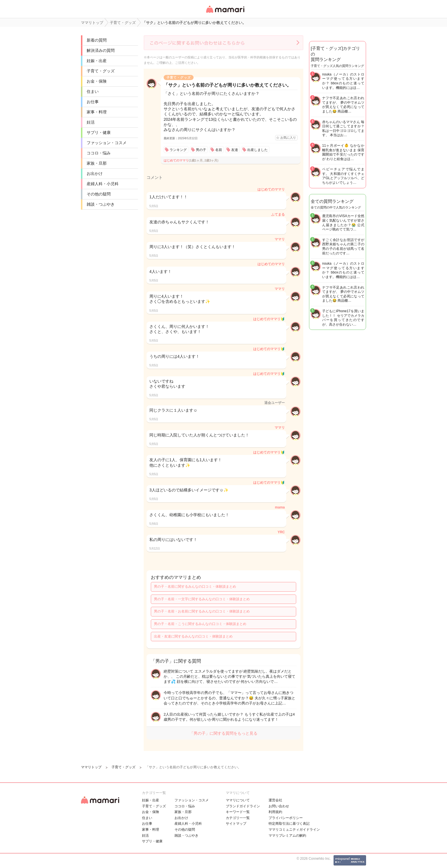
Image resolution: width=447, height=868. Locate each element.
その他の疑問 (99, 194)
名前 (219, 150)
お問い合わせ (279, 806)
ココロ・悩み (99, 153)
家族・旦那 (97, 163)
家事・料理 (97, 112)
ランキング (178, 150)
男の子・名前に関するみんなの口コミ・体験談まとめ (195, 587)
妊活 (91, 122)
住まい (93, 91)
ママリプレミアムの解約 (287, 836)
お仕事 (93, 102)
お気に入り (288, 138)
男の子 (201, 150)
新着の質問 (97, 40)
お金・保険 (97, 81)
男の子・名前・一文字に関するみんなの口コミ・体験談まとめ (202, 599)
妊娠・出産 (97, 61)
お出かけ (95, 173)
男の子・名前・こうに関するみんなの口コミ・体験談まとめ (200, 624)
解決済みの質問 (101, 50)
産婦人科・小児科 (103, 184)
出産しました (257, 150)
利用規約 (275, 812)
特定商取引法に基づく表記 (289, 824)
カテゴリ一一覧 (238, 818)
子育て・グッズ (101, 71)
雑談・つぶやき (101, 204)
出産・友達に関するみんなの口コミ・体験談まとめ (193, 636)
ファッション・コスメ (107, 143)
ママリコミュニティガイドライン (294, 830)
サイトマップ (236, 824)
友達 (235, 150)
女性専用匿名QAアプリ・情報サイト (225, 13)
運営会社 (275, 800)
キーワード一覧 (238, 812)
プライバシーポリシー (286, 818)
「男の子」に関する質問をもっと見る (223, 733)
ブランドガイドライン (243, 806)
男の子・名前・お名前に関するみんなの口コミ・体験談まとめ (202, 611)
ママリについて (238, 800)
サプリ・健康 (99, 132)
